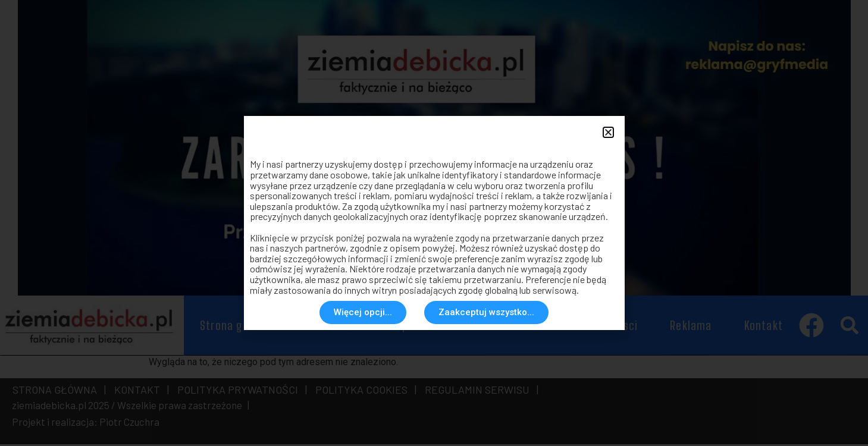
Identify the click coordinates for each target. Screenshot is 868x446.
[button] (849, 327)
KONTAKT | (139, 391)
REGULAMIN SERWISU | (479, 391)
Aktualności (335, 327)
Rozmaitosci (607, 327)
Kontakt (764, 327)
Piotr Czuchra (129, 423)
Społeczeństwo (435, 327)
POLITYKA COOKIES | (364, 391)
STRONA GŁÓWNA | (59, 391)
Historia (525, 327)
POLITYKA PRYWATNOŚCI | (240, 391)
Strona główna (237, 327)
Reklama (691, 327)
